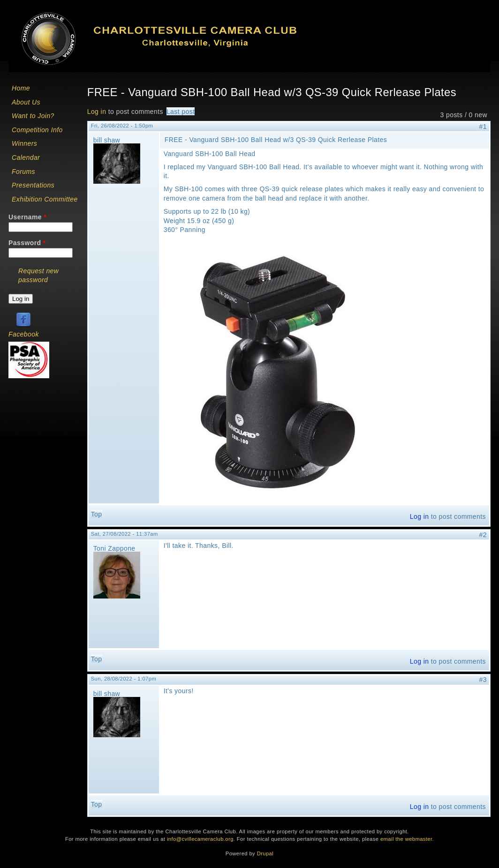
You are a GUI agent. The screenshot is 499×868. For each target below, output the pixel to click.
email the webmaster (406, 839)
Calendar (26, 157)
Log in (97, 112)
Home (21, 88)
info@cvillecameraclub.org (200, 839)
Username (27, 217)
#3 (483, 680)
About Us (26, 102)
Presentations (33, 185)
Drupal (265, 853)
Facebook (24, 334)
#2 (483, 535)
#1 (483, 127)
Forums (23, 172)
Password (27, 243)
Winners (24, 143)
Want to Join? (33, 116)
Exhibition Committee (45, 199)
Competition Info (37, 130)
